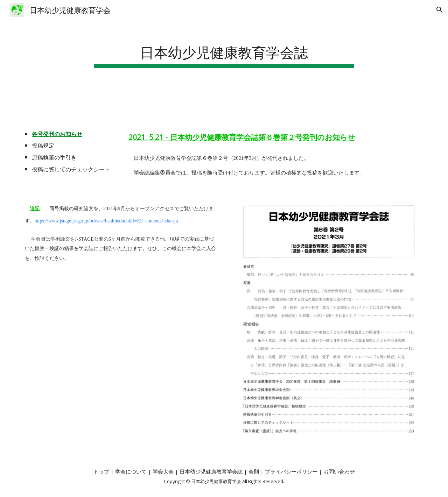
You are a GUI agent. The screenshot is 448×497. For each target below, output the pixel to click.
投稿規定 (43, 145)
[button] (440, 10)
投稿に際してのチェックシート (71, 169)
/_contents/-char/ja (160, 221)
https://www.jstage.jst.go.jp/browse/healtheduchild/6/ (87, 221)
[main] (224, 51)
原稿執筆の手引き (54, 157)
